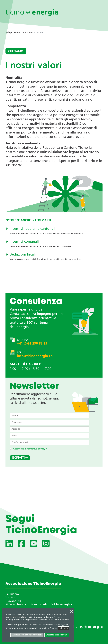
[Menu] (100, 13)
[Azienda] (50, 429)
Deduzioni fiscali (23, 255)
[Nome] (50, 416)
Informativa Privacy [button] (47, 628)
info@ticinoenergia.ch (35, 356)
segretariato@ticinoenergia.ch (54, 605)
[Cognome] (50, 422)
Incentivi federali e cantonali (32, 229)
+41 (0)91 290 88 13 (32, 344)
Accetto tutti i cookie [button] (57, 635)
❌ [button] (71, 612)
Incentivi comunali (24, 242)
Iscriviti (18, 458)
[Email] (50, 436)
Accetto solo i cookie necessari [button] (27, 635)
